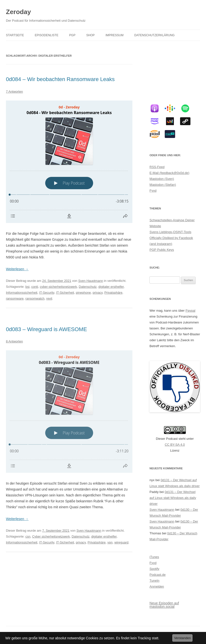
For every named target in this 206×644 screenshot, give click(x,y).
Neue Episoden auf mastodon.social (164, 605)
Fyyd (153, 191)
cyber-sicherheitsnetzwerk (58, 287)
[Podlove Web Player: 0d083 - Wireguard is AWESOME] (69, 412)
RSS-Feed (157, 167)
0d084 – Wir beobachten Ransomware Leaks (60, 79)
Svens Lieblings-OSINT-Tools (170, 232)
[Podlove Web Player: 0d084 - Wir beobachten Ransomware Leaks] (69, 162)
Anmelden (157, 586)
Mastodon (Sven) (162, 179)
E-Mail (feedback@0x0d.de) (169, 173)
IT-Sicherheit (65, 293)
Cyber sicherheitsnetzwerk (51, 536)
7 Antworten (14, 92)
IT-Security (47, 293)
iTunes (154, 557)
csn (28, 536)
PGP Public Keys (162, 250)
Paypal (190, 311)
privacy (98, 293)
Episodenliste (47, 35)
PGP (72, 35)
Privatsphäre (113, 293)
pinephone (83, 293)
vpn (110, 542)
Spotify (154, 569)
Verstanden (182, 638)
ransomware (15, 298)
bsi (28, 287)
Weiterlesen (17, 269)
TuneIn (154, 581)
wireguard (121, 542)
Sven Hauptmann (91, 281)
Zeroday (18, 12)
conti (35, 287)
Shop (90, 35)
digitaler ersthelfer (111, 287)
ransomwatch (35, 298)
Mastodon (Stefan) (163, 185)
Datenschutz (88, 287)
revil (49, 298)
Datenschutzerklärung (154, 35)
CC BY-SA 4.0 (175, 445)
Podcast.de (157, 575)
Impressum (114, 35)
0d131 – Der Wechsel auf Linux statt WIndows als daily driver (173, 498)
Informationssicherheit (22, 293)
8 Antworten (14, 341)
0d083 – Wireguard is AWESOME (46, 329)
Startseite (15, 35)
